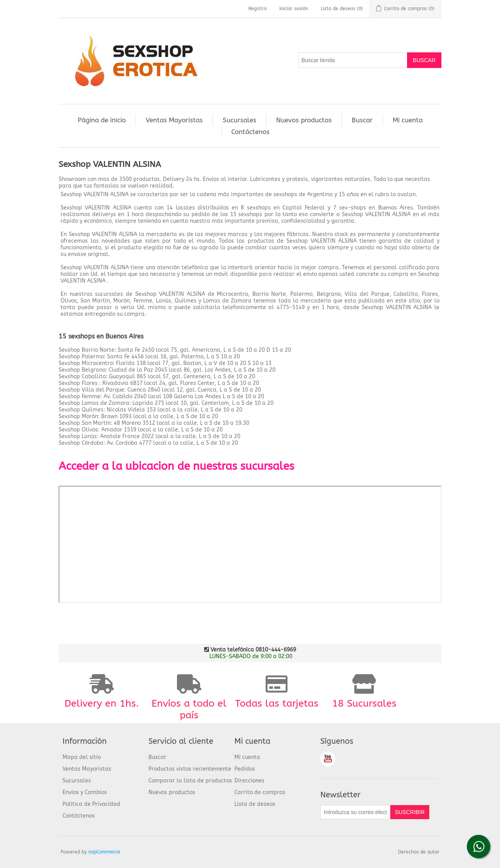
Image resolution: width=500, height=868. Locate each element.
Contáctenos (250, 132)
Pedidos (245, 769)
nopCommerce (104, 852)
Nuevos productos (304, 120)
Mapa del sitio (82, 757)
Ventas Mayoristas (174, 120)
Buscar (362, 120)
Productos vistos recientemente (190, 769)
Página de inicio (102, 120)
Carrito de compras (260, 792)
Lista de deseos (255, 804)
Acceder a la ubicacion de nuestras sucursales (176, 466)
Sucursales (239, 120)
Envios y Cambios (85, 792)
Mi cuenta (408, 120)
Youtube (328, 759)
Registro (258, 9)
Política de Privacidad (91, 804)
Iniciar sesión (294, 9)
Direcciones (249, 781)
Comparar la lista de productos (190, 781)
